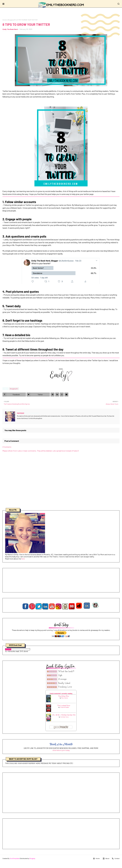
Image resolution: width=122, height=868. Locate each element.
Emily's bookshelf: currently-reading (61, 693)
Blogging (32, 858)
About (106, 858)
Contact (116, 858)
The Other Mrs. (64, 696)
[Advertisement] (61, 793)
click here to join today (61, 750)
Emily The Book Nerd (10, 29)
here (23, 559)
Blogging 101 (12, 20)
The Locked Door (64, 705)
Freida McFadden (64, 707)
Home (4, 20)
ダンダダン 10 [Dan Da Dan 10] (64, 715)
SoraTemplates (15, 858)
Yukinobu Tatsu (64, 717)
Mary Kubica (64, 698)
